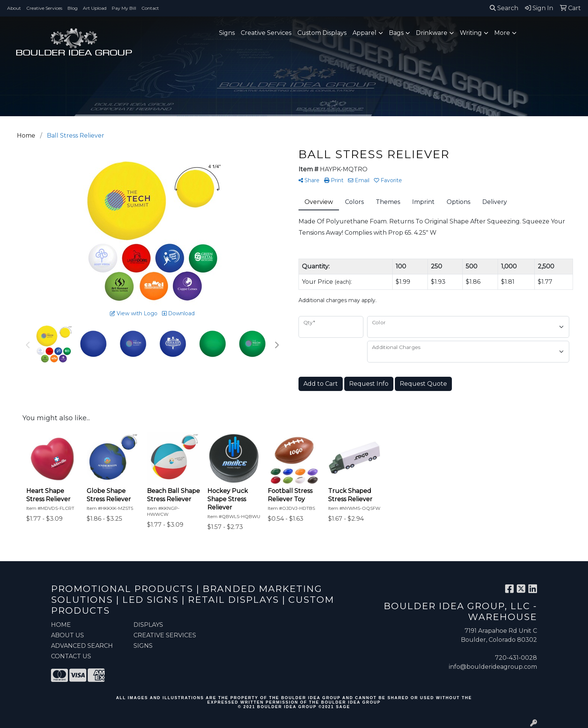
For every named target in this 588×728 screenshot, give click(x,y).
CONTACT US (71, 656)
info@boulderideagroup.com (493, 667)
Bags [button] (396, 33)
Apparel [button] (364, 33)
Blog (73, 8)
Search (504, 8)
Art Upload (95, 8)
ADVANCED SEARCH (82, 646)
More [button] (502, 33)
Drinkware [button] (432, 33)
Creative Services (44, 8)
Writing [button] (471, 33)
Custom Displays (322, 33)
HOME (61, 625)
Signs (227, 33)
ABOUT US (67, 635)
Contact (150, 8)
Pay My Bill (124, 8)
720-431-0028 (516, 658)
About (14, 8)
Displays (148, 625)
